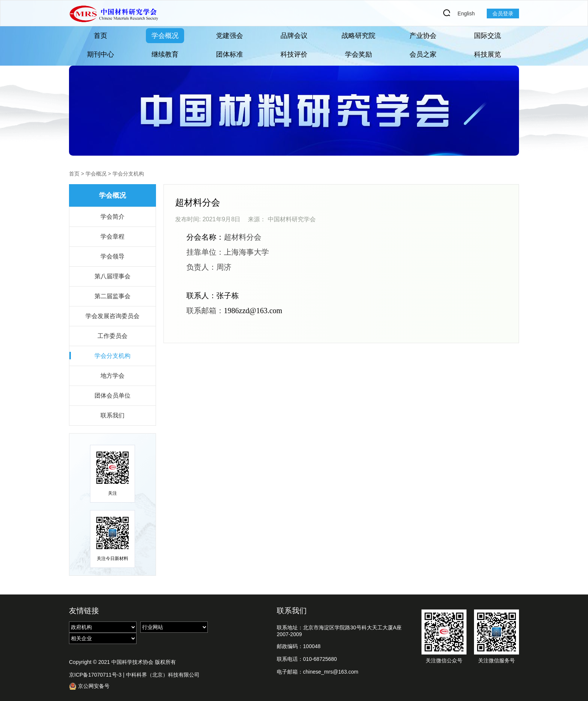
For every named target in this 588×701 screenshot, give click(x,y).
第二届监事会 (112, 296)
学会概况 (165, 36)
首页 (100, 36)
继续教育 (165, 54)
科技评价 (294, 54)
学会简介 (112, 217)
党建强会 (229, 36)
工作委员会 (112, 336)
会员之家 (423, 54)
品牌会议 (294, 36)
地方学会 (112, 376)
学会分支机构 (128, 174)
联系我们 (112, 415)
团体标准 (229, 54)
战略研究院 (358, 36)
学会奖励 (358, 54)
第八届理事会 (112, 276)
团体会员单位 (112, 396)
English (466, 14)
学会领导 (112, 256)
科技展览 (487, 54)
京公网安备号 (89, 686)
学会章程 (112, 236)
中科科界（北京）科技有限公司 (163, 675)
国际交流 (487, 36)
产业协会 (423, 36)
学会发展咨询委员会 (112, 316)
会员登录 (503, 14)
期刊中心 (100, 54)
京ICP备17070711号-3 (95, 675)
